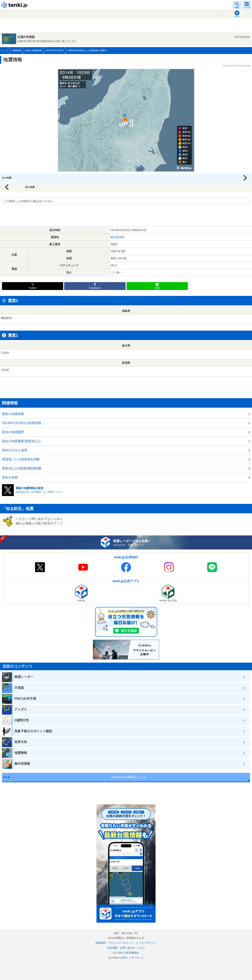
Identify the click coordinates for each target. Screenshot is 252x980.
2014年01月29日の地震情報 (22, 423)
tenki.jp (15, 5)
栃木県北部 (118, 237)
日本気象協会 (131, 953)
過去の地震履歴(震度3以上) (21, 441)
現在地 (237, 16)
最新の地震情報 (13, 414)
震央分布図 (10, 477)
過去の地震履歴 (13, 432)
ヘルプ (141, 948)
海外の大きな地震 (15, 450)
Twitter (33, 288)
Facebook (95, 288)
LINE (157, 288)
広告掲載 (112, 948)
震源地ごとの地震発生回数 (21, 459)
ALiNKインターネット (131, 958)
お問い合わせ (127, 948)
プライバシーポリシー (121, 943)
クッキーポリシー (146, 943)
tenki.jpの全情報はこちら (129, 777)
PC (136, 933)
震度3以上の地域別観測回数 (22, 468)
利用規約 (101, 943)
